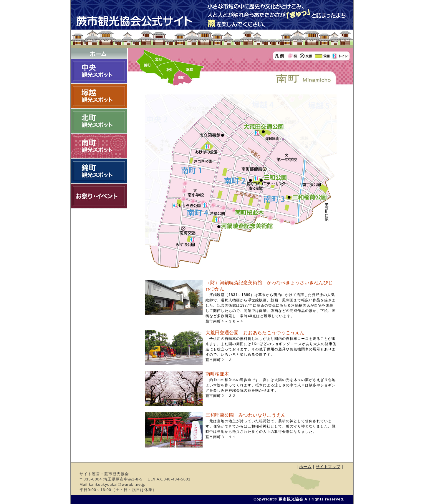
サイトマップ (328, 467)
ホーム (305, 467)
